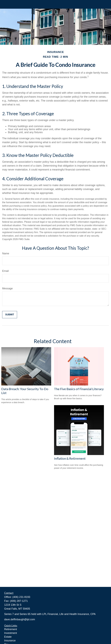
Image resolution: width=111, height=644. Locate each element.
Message (7, 288)
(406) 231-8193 (21, 597)
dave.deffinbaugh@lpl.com (20, 619)
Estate (8, 637)
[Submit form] (10, 315)
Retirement (11, 629)
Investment (11, 633)
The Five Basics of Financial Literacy (79, 389)
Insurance (10, 641)
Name (6, 253)
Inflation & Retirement (70, 458)
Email (5, 271)
